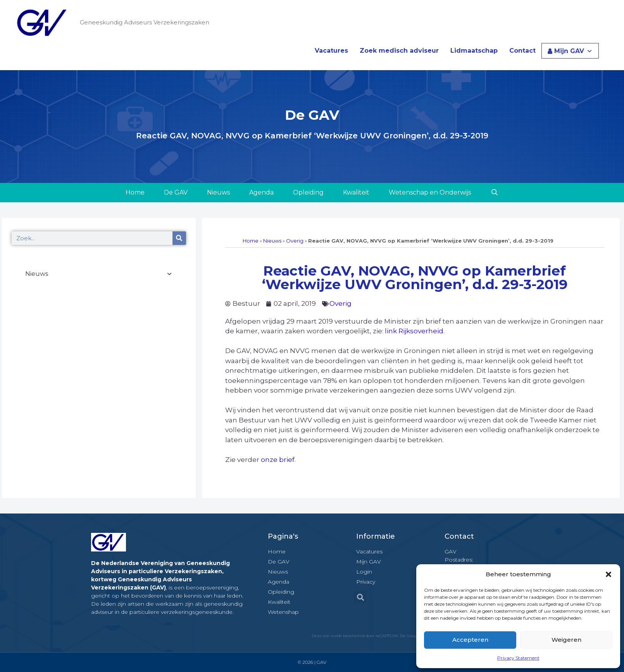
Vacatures (331, 51)
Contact (522, 51)
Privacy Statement (518, 658)
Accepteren (470, 640)
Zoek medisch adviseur (399, 51)
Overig (295, 241)
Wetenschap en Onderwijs (430, 192)
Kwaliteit (356, 192)
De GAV (176, 192)
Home (135, 192)
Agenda (261, 192)
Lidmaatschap (474, 51)
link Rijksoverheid (414, 331)
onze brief (278, 460)
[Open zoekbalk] (494, 193)
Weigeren (566, 640)
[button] (608, 574)
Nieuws (218, 192)
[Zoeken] (179, 238)
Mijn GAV (573, 51)
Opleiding (308, 192)
